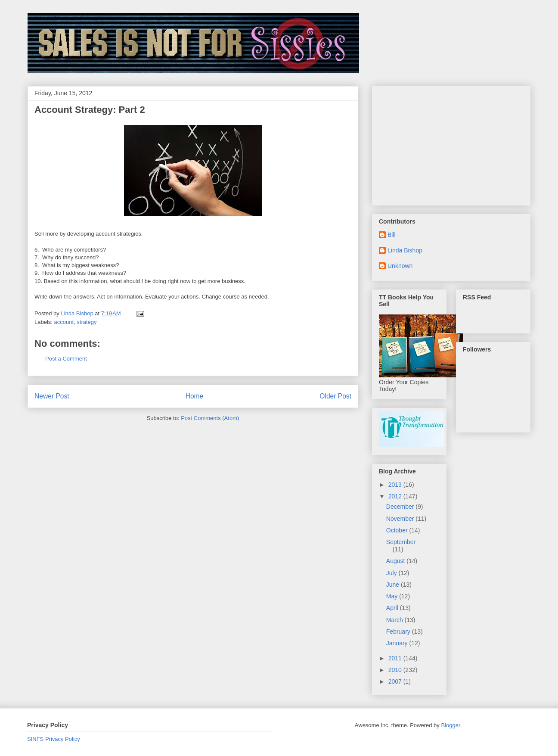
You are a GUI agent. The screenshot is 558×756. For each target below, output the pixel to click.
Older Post (335, 396)
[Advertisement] (443, 143)
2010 (396, 670)
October (398, 530)
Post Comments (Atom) (210, 418)
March (395, 620)
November (401, 519)
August (396, 561)
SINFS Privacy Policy (54, 739)
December (401, 507)
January (398, 643)
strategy (87, 322)
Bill (392, 235)
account (64, 322)
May (393, 596)
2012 (396, 496)
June (394, 585)
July (392, 573)
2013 (396, 485)
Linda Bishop (405, 250)
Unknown (400, 266)
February (399, 632)
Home (195, 396)
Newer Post (52, 396)
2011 (396, 658)
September (401, 542)
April (393, 608)
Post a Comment (66, 359)
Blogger (450, 725)
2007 (396, 681)
